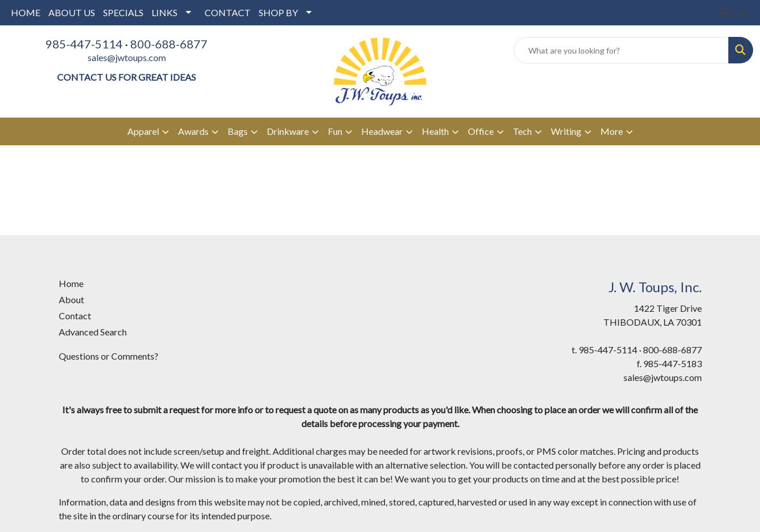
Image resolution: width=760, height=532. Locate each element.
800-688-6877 (169, 44)
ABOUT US (72, 12)
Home (71, 283)
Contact (75, 316)
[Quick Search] (621, 50)
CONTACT (228, 12)
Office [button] (481, 131)
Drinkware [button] (288, 131)
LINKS (165, 12)
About (71, 299)
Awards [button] (193, 131)
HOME (26, 12)
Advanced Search (93, 332)
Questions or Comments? (109, 356)
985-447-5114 (84, 44)
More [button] (612, 131)
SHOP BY (278, 12)
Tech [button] (522, 131)
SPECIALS (123, 12)
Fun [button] (335, 131)
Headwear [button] (382, 131)
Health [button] (435, 131)
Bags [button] (238, 131)
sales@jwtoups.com (127, 57)
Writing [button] (566, 131)
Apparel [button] (143, 131)
